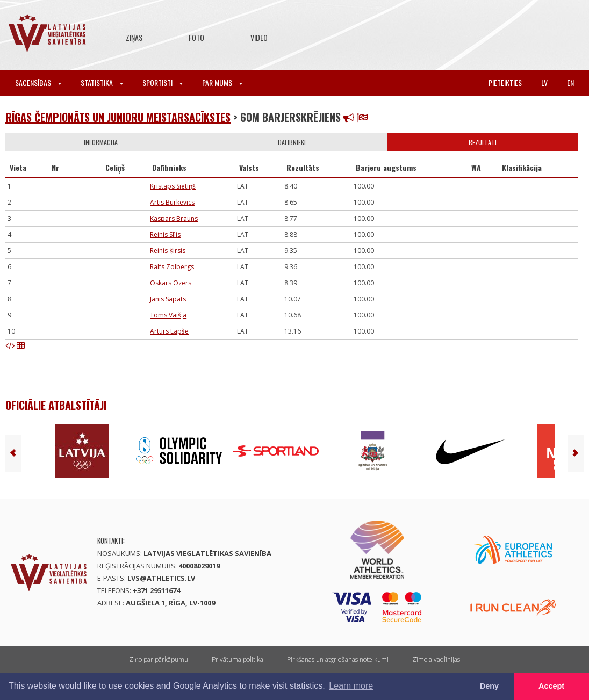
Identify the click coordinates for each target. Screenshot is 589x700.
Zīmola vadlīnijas (436, 659)
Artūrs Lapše (169, 331)
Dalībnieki (292, 142)
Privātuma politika (238, 659)
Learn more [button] (351, 686)
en (570, 82)
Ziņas (134, 37)
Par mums (222, 82)
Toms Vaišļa (168, 315)
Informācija (101, 142)
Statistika (102, 82)
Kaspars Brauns (174, 218)
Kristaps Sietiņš (173, 186)
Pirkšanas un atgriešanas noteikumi (338, 659)
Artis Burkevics (172, 202)
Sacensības (38, 82)
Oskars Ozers (171, 283)
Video (259, 37)
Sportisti (163, 82)
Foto (196, 37)
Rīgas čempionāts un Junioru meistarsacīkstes (118, 117)
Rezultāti (483, 142)
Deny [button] (489, 686)
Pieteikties (505, 82)
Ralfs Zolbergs (172, 267)
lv (544, 82)
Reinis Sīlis (165, 234)
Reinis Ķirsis (168, 251)
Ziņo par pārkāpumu (159, 659)
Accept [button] (551, 686)
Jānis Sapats (168, 299)
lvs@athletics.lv (161, 578)
